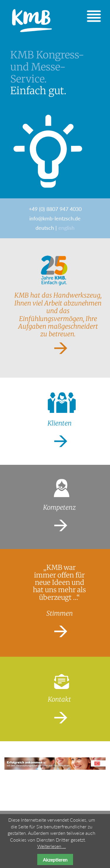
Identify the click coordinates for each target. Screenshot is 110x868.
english (66, 228)
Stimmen (60, 613)
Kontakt (59, 699)
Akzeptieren (55, 860)
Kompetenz (59, 507)
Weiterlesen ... (52, 846)
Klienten (60, 423)
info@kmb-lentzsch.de (55, 218)
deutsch (45, 228)
